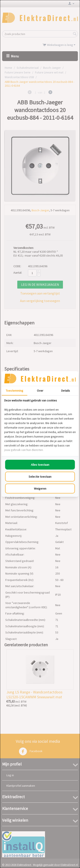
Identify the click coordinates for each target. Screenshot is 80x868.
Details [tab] (66, 391)
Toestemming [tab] (15, 391)
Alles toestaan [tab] (40, 465)
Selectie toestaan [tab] (40, 477)
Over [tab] (40, 391)
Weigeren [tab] (40, 489)
